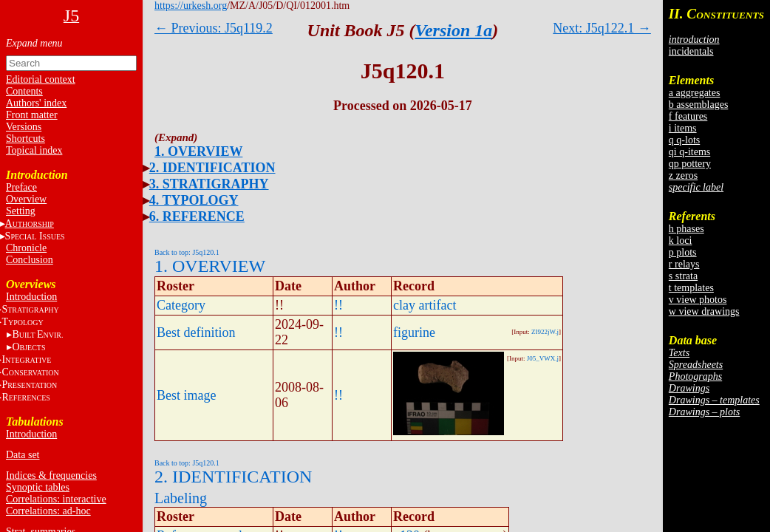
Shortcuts (25, 139)
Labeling (181, 498)
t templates (691, 288)
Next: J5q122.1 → (602, 28)
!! (338, 305)
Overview (26, 199)
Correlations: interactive (56, 499)
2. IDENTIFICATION (212, 168)
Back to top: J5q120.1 (187, 252)
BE (37, 334)
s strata (683, 276)
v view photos (698, 300)
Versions (24, 127)
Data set (23, 455)
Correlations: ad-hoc (48, 511)
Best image (186, 395)
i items (683, 128)
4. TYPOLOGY (194, 200)
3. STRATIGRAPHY (209, 184)
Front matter (32, 115)
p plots (683, 252)
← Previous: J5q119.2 (214, 28)
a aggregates (695, 93)
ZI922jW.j (545, 332)
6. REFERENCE (197, 216)
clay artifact (425, 305)
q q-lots (684, 140)
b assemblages (698, 105)
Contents (24, 91)
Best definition (196, 332)
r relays (684, 264)
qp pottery (690, 164)
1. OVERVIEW (198, 151)
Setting (21, 211)
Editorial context (41, 79)
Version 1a (454, 30)
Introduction (31, 297)
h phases (686, 229)
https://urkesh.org (191, 6)
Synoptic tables (38, 487)
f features (688, 116)
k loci (681, 241)
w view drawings (704, 311)
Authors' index (36, 103)
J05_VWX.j (543, 358)
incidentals (691, 51)
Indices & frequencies (51, 475)
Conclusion (30, 260)
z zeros (683, 175)
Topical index (34, 150)
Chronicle (26, 248)
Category (181, 305)
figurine (414, 332)
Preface (21, 187)
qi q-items (689, 152)
